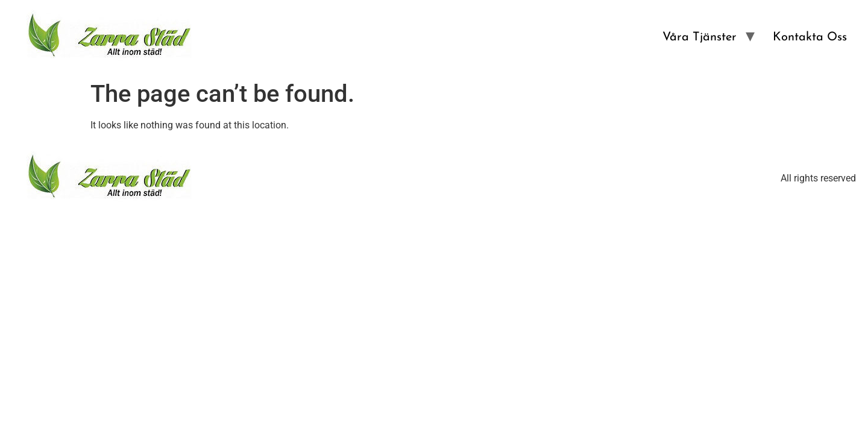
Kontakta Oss (810, 37)
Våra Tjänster (700, 37)
